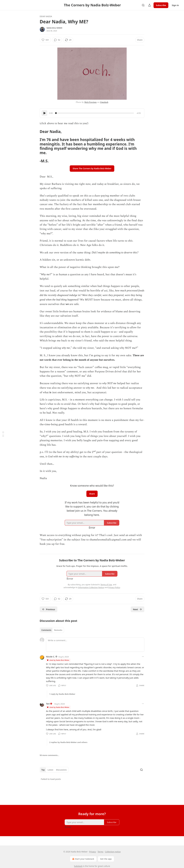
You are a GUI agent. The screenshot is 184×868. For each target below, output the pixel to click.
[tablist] (52, 630)
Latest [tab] (50, 770)
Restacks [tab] (58, 630)
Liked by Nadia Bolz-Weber (58, 660)
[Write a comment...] (95, 645)
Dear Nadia (46, 16)
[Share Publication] (149, 5)
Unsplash (104, 102)
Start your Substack (83, 859)
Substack (78, 866)
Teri (48, 704)
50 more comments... (49, 755)
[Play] (44, 113)
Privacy (93, 852)
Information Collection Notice (91, 587)
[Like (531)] (45, 40)
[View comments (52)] (57, 40)
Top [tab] (43, 770)
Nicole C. (50, 657)
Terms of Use (106, 585)
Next (137, 609)
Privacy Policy (114, 587)
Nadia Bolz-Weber (54, 28)
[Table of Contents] (3, 434)
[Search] (143, 5)
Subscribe (161, 5)
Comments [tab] (46, 630)
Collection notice (113, 852)
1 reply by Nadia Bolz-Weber (62, 694)
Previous (49, 609)
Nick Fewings (90, 102)
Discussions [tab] (61, 770)
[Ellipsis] (143, 657)
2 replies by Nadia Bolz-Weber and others (68, 742)
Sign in (175, 5)
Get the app (106, 859)
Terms (100, 852)
